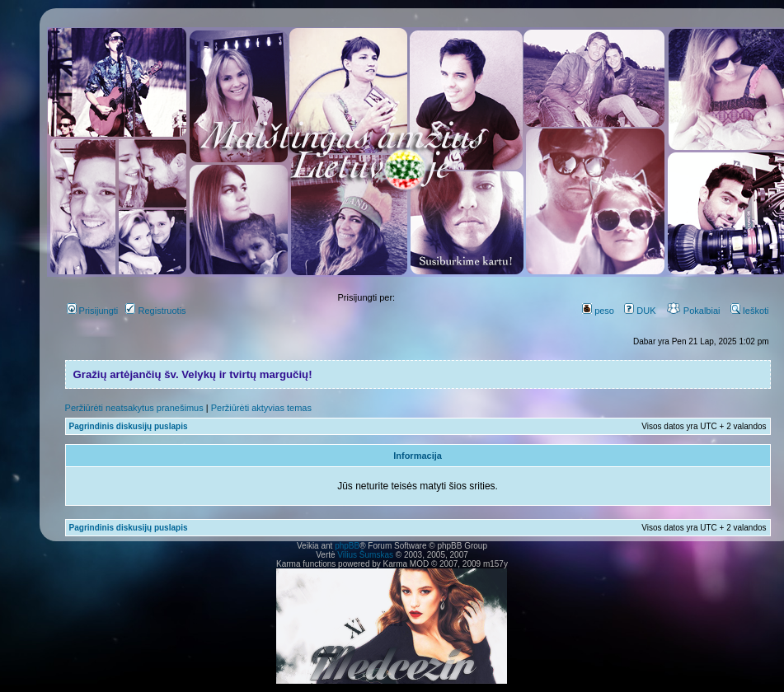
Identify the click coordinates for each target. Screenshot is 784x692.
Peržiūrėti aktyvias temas (261, 408)
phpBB (347, 546)
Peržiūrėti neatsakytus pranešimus (134, 408)
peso (598, 311)
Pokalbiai (693, 311)
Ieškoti (750, 311)
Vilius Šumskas (365, 555)
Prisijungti (93, 311)
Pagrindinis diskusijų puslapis (129, 426)
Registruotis (155, 311)
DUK (640, 311)
